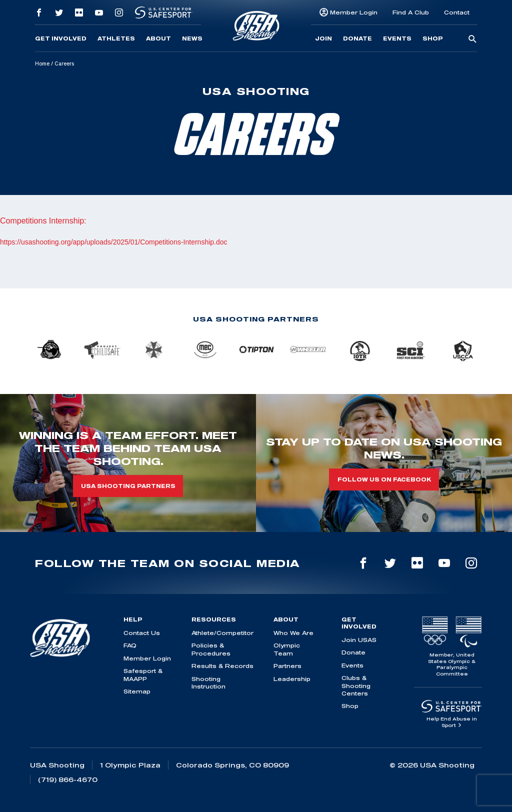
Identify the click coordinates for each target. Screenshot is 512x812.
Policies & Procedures (211, 649)
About (158, 38)
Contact (457, 12)
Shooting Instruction (208, 682)
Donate (357, 38)
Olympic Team (287, 649)
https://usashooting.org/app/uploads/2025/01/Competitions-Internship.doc (114, 242)
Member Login (354, 12)
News (192, 38)
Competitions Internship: (43, 221)
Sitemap (137, 691)
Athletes (116, 38)
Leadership (292, 679)
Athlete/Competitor (222, 633)
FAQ (130, 645)
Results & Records (222, 666)
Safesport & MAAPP (143, 674)
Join (323, 38)
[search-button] (472, 39)
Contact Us (142, 633)
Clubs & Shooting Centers (356, 685)
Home (42, 63)
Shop (433, 38)
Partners (287, 666)
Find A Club (411, 12)
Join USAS (359, 640)
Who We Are (293, 633)
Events (397, 38)
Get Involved (61, 38)
